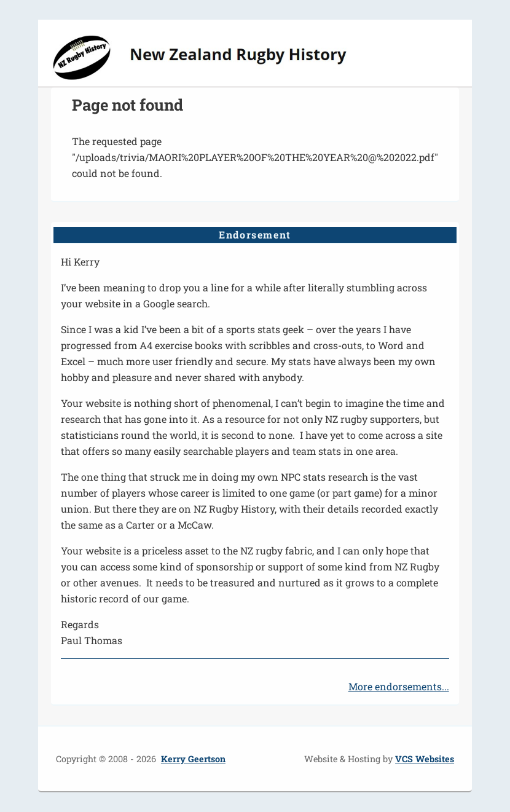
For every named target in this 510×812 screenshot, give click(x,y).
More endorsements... (399, 686)
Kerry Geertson (193, 759)
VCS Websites (425, 759)
